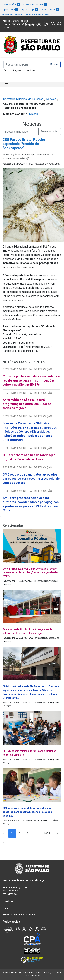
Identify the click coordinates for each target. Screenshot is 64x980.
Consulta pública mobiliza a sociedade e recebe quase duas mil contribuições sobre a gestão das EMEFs (31, 380)
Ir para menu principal (35, 4)
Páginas (17, 70)
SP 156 (6, 28)
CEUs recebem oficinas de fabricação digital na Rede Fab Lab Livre (29, 457)
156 (7, 908)
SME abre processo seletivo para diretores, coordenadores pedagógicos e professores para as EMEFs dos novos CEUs (31, 504)
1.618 (47, 833)
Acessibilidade (50, 10)
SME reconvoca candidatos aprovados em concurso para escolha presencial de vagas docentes (31, 479)
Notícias (31, 70)
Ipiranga (33, 114)
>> (58, 833)
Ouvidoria (7, 24)
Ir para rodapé (30, 10)
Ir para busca (10, 10)
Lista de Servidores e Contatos (20, 915)
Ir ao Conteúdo (11, 4)
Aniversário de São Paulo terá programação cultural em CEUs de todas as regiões (27, 404)
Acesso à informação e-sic (15, 21)
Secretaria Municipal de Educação (23, 99)
